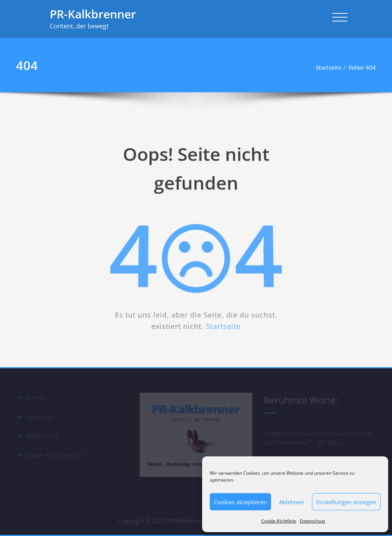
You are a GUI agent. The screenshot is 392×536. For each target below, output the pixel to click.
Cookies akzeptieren (240, 502)
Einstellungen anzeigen (346, 502)
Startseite (332, 67)
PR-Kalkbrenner (93, 14)
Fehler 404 (366, 67)
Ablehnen (292, 502)
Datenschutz (313, 521)
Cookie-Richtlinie (278, 521)
